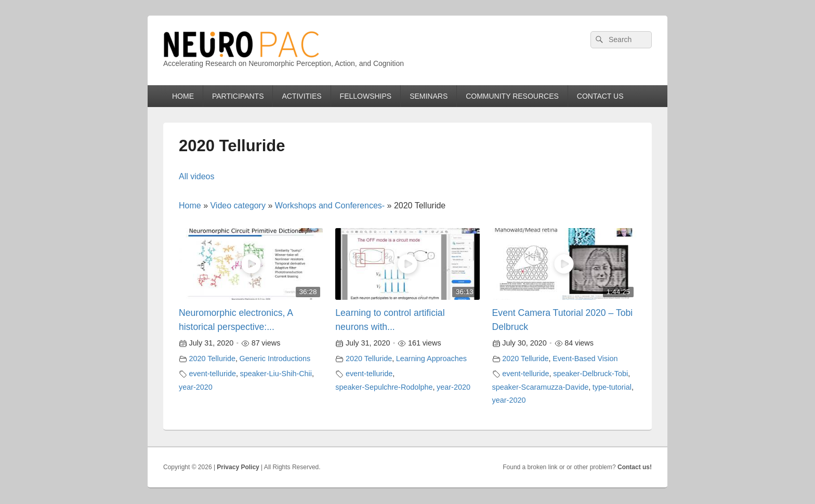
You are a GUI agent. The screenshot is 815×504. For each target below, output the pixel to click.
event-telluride (213, 374)
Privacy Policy (238, 467)
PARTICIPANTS (238, 96)
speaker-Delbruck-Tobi (590, 374)
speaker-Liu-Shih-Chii (276, 374)
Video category (238, 205)
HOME (183, 96)
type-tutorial (612, 387)
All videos (196, 176)
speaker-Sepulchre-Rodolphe (384, 387)
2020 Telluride (212, 359)
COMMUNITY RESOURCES (512, 96)
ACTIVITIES (301, 96)
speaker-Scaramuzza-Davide (541, 387)
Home (190, 205)
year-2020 (196, 387)
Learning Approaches (431, 359)
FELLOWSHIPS (366, 96)
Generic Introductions (275, 359)
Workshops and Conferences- (330, 205)
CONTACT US (600, 96)
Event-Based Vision (585, 359)
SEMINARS (429, 96)
